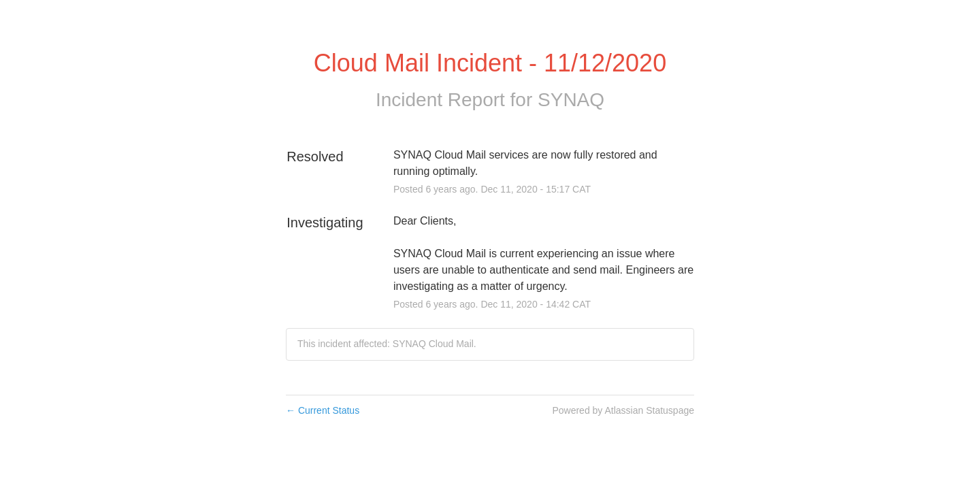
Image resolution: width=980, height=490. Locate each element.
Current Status (323, 410)
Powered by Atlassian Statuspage (623, 410)
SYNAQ (571, 100)
